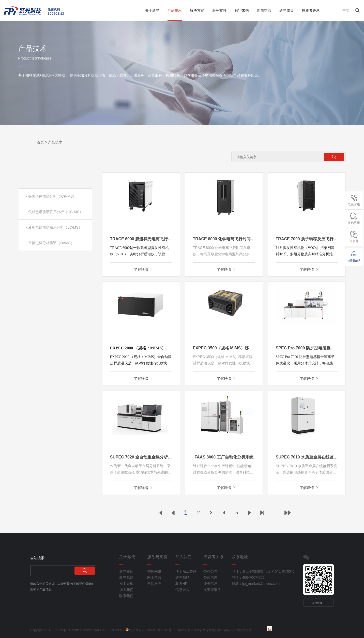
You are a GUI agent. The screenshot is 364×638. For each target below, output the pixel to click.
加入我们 (126, 590)
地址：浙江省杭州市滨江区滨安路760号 (253, 571)
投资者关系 (311, 10)
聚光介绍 (126, 571)
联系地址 (240, 557)
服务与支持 (157, 557)
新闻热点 (264, 10)
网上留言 (154, 577)
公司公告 (210, 571)
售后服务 (154, 584)
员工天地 (126, 584)
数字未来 (242, 10)
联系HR (181, 584)
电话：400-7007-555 (248, 577)
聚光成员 (286, 10)
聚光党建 (126, 577)
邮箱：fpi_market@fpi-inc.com (253, 584)
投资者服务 (212, 590)
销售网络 (154, 571)
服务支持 (219, 10)
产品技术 (175, 10)
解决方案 (197, 10)
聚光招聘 (183, 577)
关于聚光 (152, 10)
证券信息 (210, 584)
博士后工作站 (186, 571)
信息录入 (183, 590)
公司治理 (210, 577)
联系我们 (126, 596)
